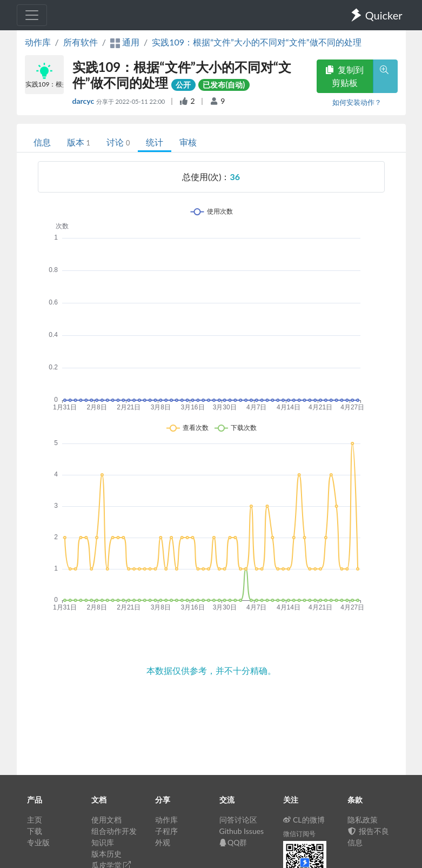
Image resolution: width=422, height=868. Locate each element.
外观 (163, 842)
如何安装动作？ (357, 102)
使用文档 (106, 820)
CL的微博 (304, 820)
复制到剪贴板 (345, 76)
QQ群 (233, 842)
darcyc (84, 101)
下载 (35, 831)
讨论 (118, 142)
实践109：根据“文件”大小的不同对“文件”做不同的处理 (256, 42)
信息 (42, 142)
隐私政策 (363, 820)
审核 (188, 142)
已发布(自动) (224, 85)
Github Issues (242, 831)
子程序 (166, 831)
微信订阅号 (299, 834)
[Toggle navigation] (32, 15)
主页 (35, 820)
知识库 (103, 842)
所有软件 (81, 42)
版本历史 (106, 854)
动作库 (38, 42)
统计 (155, 142)
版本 (79, 142)
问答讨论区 (238, 820)
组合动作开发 (114, 831)
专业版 (38, 842)
